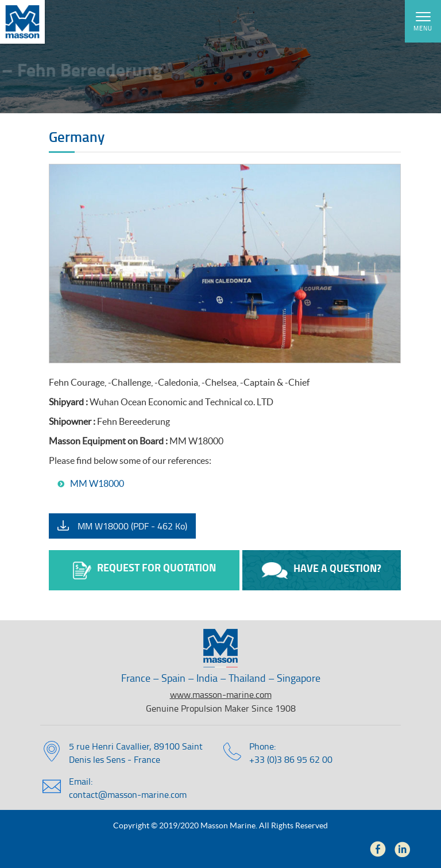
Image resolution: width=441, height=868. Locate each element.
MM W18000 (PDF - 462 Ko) (132, 526)
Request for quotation (144, 570)
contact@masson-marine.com (128, 794)
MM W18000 (97, 483)
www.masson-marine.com (221, 694)
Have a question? (322, 570)
